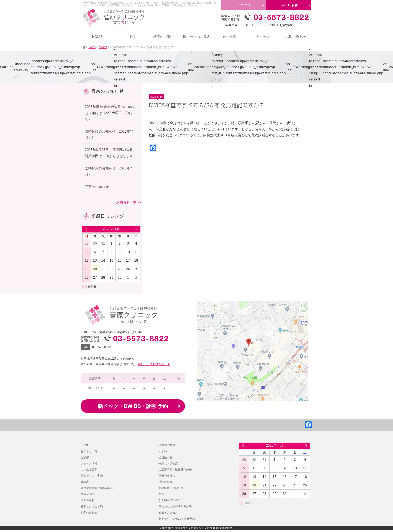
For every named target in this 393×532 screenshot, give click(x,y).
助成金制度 (88, 494)
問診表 (85, 482)
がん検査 (230, 37)
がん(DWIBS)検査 (169, 500)
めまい (163, 451)
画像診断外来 (167, 476)
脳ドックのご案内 (197, 37)
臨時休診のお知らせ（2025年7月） (109, 171)
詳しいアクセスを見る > (154, 364)
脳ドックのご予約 (92, 506)
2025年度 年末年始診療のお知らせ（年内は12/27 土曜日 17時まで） (110, 113)
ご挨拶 (130, 37)
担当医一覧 (165, 457)
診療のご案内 (163, 37)
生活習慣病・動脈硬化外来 (175, 469)
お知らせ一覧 (89, 451)
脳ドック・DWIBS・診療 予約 (133, 406)
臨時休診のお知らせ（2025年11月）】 (109, 134)
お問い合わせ (296, 37)
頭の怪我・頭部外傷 (171, 488)
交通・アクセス (168, 512)
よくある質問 (89, 469)
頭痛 (161, 494)
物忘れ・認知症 (168, 463)
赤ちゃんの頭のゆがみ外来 (175, 506)
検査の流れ (88, 500)
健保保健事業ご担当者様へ (97, 488)
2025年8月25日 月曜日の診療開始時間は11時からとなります (109, 153)
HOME (97, 37)
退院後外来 (165, 482)
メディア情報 (89, 463)
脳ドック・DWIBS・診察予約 (177, 519)
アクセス (263, 37)
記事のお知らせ (97, 187)
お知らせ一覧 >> (129, 202)
